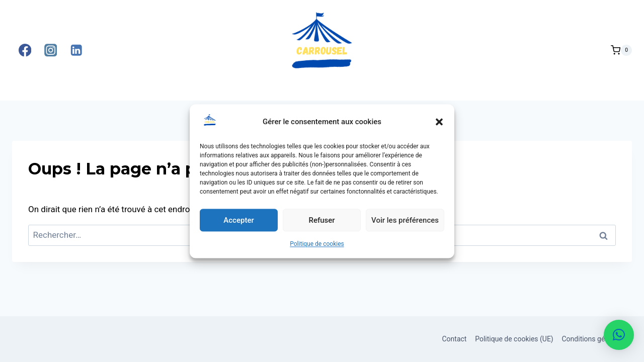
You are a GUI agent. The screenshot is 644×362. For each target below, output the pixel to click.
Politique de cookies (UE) (514, 339)
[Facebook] (25, 51)
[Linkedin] (76, 51)
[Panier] (621, 50)
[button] (439, 125)
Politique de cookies (317, 247)
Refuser (321, 224)
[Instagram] (51, 51)
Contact (454, 339)
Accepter (238, 224)
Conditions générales (595, 339)
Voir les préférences (405, 224)
